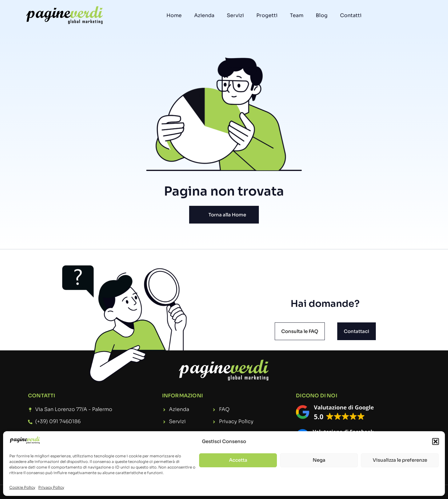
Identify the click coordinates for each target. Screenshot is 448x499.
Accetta (238, 460)
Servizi (235, 15)
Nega (319, 460)
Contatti (351, 15)
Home (174, 15)
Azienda (204, 15)
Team (297, 15)
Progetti (267, 15)
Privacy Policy (51, 487)
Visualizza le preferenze (400, 460)
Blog (322, 15)
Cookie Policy (22, 487)
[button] (436, 441)
